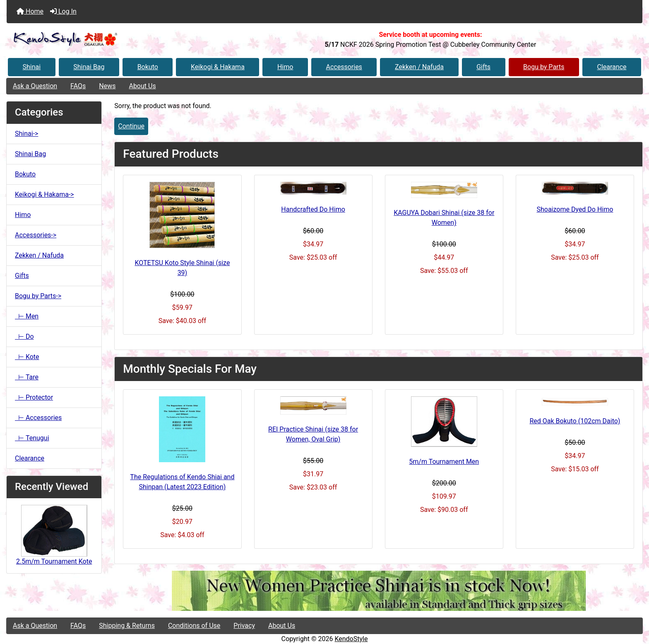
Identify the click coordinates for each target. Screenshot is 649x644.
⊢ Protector (34, 397)
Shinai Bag (89, 67)
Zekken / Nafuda (419, 67)
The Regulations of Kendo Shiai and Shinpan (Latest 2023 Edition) (182, 482)
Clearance (612, 67)
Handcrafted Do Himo (313, 209)
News (107, 86)
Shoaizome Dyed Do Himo (575, 209)
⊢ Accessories (38, 418)
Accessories (344, 67)
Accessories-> (36, 235)
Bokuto (148, 67)
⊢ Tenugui (32, 438)
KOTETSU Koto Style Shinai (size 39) (182, 268)
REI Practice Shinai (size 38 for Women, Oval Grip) (313, 434)
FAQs (78, 86)
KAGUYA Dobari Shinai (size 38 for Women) (444, 218)
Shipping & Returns (127, 626)
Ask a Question (35, 86)
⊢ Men (27, 316)
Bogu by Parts (544, 67)
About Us (142, 86)
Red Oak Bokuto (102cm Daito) (575, 421)
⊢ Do (24, 336)
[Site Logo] (113, 40)
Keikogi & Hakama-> (44, 194)
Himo (285, 67)
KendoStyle (351, 639)
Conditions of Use (194, 626)
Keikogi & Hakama (218, 67)
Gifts (483, 67)
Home (30, 11)
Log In (63, 11)
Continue (131, 126)
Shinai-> (26, 134)
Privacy (244, 626)
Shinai (32, 67)
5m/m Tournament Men (444, 462)
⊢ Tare (27, 377)
